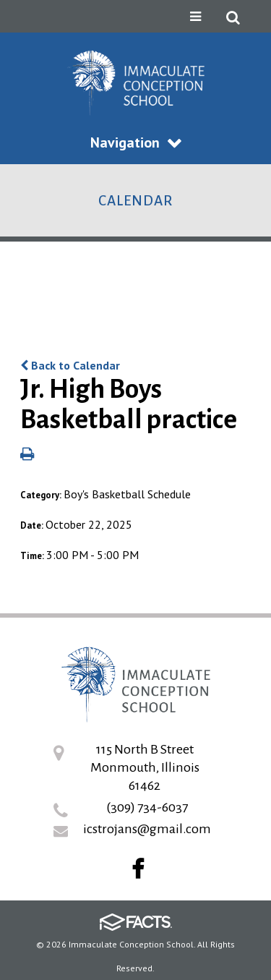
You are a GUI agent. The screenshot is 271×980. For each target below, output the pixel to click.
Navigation (136, 142)
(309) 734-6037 (147, 807)
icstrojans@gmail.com (147, 829)
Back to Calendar (70, 365)
